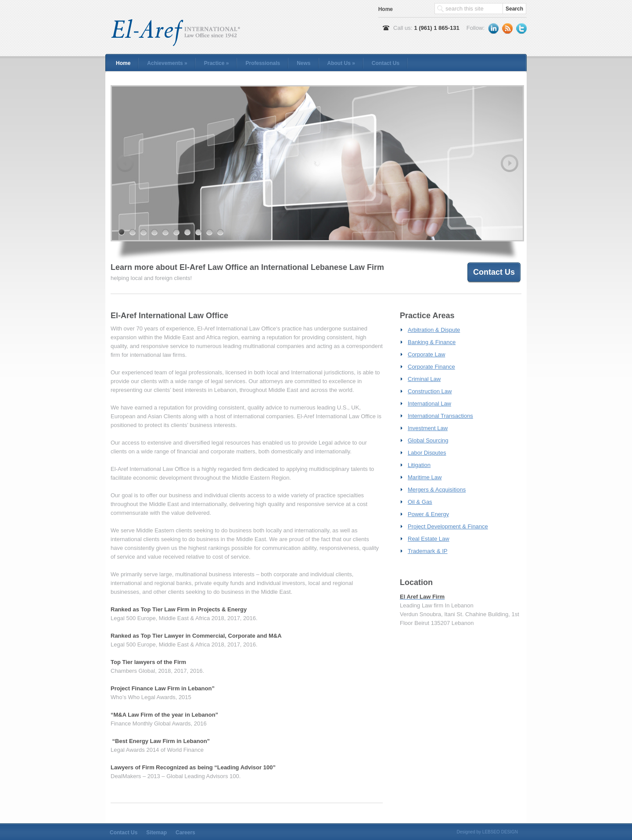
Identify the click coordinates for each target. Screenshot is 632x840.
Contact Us (386, 63)
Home (386, 9)
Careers (185, 833)
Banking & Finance (432, 342)
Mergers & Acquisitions (437, 490)
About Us (341, 63)
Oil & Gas (420, 502)
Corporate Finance (431, 367)
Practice (217, 63)
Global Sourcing (428, 440)
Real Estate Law (429, 539)
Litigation (419, 465)
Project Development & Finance (448, 526)
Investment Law (428, 428)
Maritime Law (425, 477)
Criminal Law (424, 379)
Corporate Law (426, 354)
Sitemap (156, 833)
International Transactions (440, 416)
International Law (429, 404)
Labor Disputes (427, 453)
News (303, 63)
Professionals (263, 63)
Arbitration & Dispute (434, 330)
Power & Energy (428, 514)
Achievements (167, 63)
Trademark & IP (428, 551)
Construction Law (430, 391)
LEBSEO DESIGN (500, 832)
